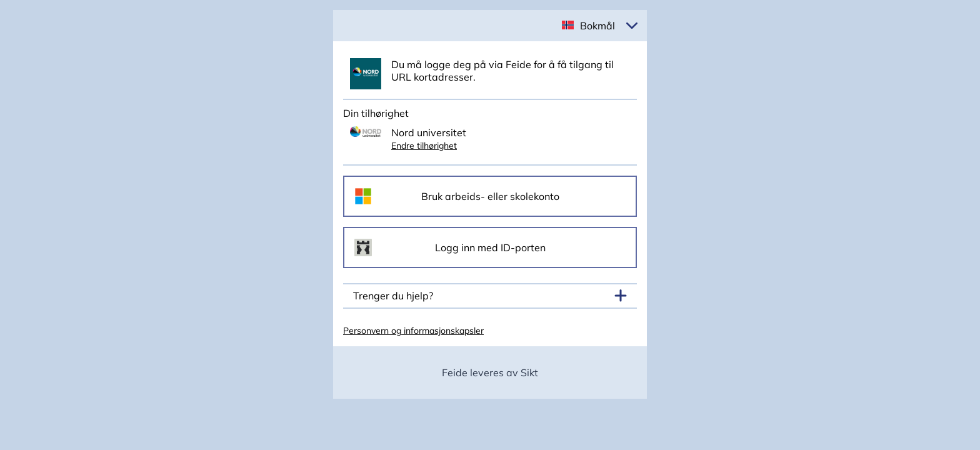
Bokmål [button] (597, 26)
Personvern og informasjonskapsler (413, 331)
